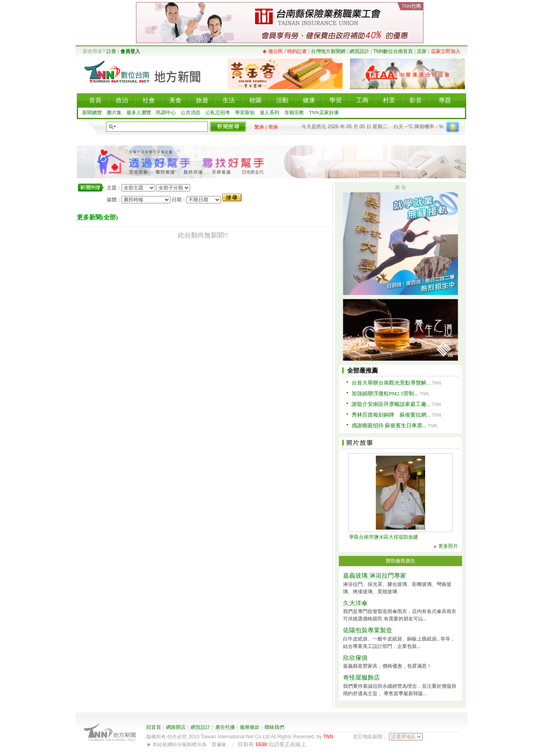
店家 (422, 51)
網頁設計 (359, 51)
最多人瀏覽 (139, 113)
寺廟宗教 (294, 113)
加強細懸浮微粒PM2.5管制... (385, 393)
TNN (328, 737)
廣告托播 (225, 727)
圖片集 (114, 113)
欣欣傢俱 (355, 658)
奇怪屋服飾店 (361, 678)
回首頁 (154, 727)
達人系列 (269, 113)
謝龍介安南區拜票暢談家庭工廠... (391, 404)
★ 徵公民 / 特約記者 (284, 51)
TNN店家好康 (324, 113)
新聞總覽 (92, 113)
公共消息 (191, 113)
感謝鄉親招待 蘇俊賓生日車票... (389, 425)
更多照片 (448, 546)
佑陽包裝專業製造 (368, 630)
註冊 (111, 51)
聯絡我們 (274, 727)
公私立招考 (218, 113)
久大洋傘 (355, 603)
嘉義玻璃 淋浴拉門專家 (375, 576)
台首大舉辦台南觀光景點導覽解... (391, 383)
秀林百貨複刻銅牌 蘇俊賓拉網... (391, 415)
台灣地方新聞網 (328, 51)
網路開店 (176, 727)
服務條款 (250, 727)
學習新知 (245, 113)
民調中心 (166, 113)
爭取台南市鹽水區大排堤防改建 (384, 537)
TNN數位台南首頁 (393, 51)
